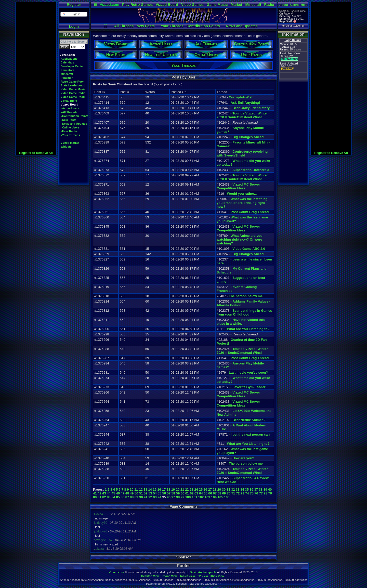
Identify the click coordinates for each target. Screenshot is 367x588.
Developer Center (72, 66)
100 (188, 497)
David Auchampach (203, 572)
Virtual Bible (69, 101)
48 (127, 493)
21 (182, 489)
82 (104, 497)
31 (228, 489)
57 (169, 493)
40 (270, 489)
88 (132, 497)
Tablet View (187, 576)
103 (207, 497)
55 (159, 493)
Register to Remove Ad (36, 153)
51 (141, 493)
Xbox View (217, 576)
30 (224, 489)
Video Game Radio (73, 93)
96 (169, 497)
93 (155, 497)
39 (265, 489)
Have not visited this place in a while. (241, 322)
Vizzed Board (167, 5)
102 (201, 497)
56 (164, 493)
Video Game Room (73, 97)
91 (146, 497)
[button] (74, 14)
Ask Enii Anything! (245, 103)
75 (252, 493)
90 (141, 497)
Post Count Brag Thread (250, 212)
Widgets (66, 147)
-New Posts (69, 120)
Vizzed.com (109, 5)
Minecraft (253, 5)
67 (215, 493)
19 (173, 489)
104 (214, 497)
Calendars (67, 62)
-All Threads (69, 112)
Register (74, 5)
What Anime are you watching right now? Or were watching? (239, 239)
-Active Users (70, 108)
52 (146, 493)
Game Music (217, 5)
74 (247, 493)
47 (123, 493)
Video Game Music (73, 89)
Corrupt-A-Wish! (242, 97)
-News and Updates (74, 124)
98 (178, 497)
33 (238, 489)
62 (192, 493)
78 (265, 493)
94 (159, 497)
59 (178, 493)
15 (154, 489)
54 (155, 493)
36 (251, 489)
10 (132, 489)
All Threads (124, 26)
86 (123, 497)
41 (95, 493)
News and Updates (242, 26)
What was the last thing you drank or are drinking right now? (242, 203)
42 (99, 493)
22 (187, 489)
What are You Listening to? (248, 329)
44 (109, 493)
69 (224, 493)
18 (168, 489)
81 (99, 497)
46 (118, 493)
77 (261, 493)
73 (242, 493)
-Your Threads (71, 135)
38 (261, 489)
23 (191, 489)
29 (219, 489)
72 (238, 493)
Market (236, 5)
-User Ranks (69, 131)
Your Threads (172, 26)
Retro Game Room (73, 82)
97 (173, 497)
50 (136, 493)
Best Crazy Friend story (251, 108)
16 (159, 489)
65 (205, 493)
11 (136, 489)
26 (205, 489)
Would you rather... (242, 194)
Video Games (192, 5)
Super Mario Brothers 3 (251, 170)
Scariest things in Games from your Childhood (244, 312)
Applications (69, 59)
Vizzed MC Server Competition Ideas (238, 186)
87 (127, 497)
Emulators (68, 70)
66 (210, 493)
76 (256, 493)
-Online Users (70, 127)
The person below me (246, 296)
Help (304, 5)
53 (150, 493)
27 (210, 489)
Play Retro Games (137, 5)
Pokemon (67, 78)
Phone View (169, 576)
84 (113, 497)
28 (215, 489)
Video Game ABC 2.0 (249, 249)
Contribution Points (203, 26)
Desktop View (150, 576)
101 (194, 497)
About (284, 5)
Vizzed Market (70, 143)
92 (150, 497)
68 (219, 493)
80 (95, 497)
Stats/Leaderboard (73, 85)
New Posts (146, 26)
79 (270, 493)
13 (145, 489)
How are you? (243, 458)
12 (141, 489)
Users (294, 5)
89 (136, 497)
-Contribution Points (75, 116)
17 (164, 489)
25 (201, 489)
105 (220, 497)
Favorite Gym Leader (249, 387)
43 (104, 493)
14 (150, 489)
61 (187, 493)
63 (196, 493)
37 (256, 489)
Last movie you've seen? (248, 373)
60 (182, 493)
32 (233, 489)
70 (229, 493)
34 (242, 489)
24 (196, 489)
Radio (269, 5)
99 (182, 497)
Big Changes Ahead (248, 137)
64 (201, 493)
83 (109, 497)
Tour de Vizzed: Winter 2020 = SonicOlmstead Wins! (242, 115)
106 (227, 497)
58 (173, 493)
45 (113, 493)
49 (132, 493)
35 (247, 489)
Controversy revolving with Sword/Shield (242, 153)
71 (233, 493)
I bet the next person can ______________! (243, 436)
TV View (203, 576)
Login (74, 27)
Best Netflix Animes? (249, 420)
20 (178, 489)
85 (118, 497)
